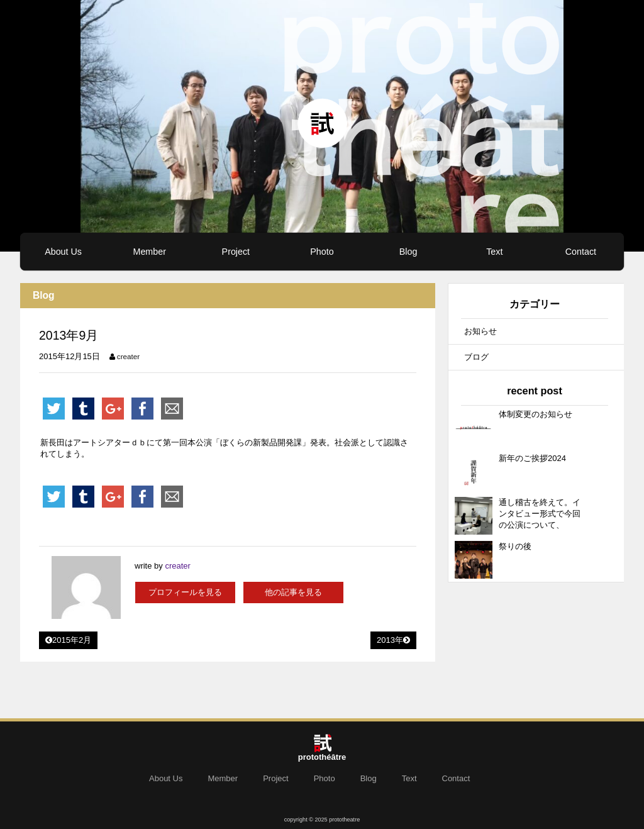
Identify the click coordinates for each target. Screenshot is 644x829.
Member (149, 252)
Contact (581, 252)
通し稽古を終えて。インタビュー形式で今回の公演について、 (540, 514)
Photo (322, 252)
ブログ (476, 357)
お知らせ (480, 331)
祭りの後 (515, 546)
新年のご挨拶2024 (532, 458)
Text (494, 252)
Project (236, 252)
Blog (408, 252)
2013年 (393, 640)
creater (128, 356)
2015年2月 (68, 640)
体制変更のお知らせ (536, 414)
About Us (63, 252)
